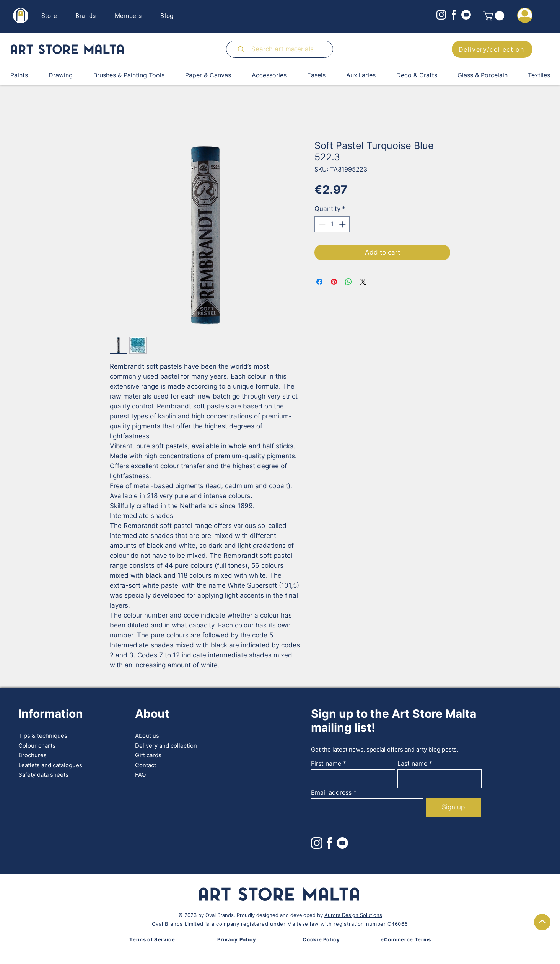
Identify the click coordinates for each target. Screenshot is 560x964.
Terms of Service (152, 939)
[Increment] (343, 224)
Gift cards (148, 755)
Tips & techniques (43, 736)
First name (326, 763)
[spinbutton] (332, 224)
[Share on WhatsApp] (348, 282)
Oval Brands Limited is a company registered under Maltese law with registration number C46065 (280, 924)
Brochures (33, 755)
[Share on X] (363, 282)
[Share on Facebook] (319, 282)
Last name (412, 763)
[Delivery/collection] (492, 49)
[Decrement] (321, 224)
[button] (495, 16)
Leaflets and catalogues (50, 765)
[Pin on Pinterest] (334, 282)
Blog (167, 16)
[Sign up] (453, 808)
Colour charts (37, 746)
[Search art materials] (283, 49)
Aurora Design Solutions (353, 915)
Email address (331, 792)
